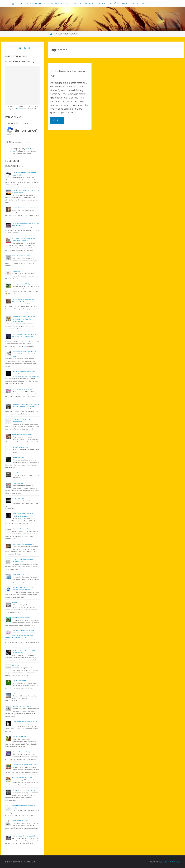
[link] (143, 3)
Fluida (164, 862)
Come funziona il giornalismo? (23, 389)
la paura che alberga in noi (22, 706)
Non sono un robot (19, 142)
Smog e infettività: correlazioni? (23, 544)
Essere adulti (17, 271)
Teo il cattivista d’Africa (20, 737)
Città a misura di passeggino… (23, 434)
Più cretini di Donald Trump (22, 529)
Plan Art (14, 109)
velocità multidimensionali (22, 618)
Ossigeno (16, 602)
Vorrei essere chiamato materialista (25, 765)
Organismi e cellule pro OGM (22, 777)
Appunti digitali (18, 483)
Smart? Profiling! (18, 457)
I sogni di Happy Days (20, 574)
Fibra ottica (16, 473)
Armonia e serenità (19, 681)
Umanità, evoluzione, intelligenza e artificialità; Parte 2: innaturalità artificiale (24, 336)
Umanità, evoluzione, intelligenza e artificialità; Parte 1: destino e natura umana (25, 354)
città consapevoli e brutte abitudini (24, 836)
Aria (14, 693)
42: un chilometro (18, 498)
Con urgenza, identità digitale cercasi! (25, 284)
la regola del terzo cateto (21, 447)
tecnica (21, 109)
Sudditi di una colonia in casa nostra (25, 208)
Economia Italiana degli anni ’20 (24, 790)
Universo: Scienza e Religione (22, 752)
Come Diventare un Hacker (22, 256)
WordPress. (175, 862)
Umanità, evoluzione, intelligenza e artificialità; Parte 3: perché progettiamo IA (24, 319)
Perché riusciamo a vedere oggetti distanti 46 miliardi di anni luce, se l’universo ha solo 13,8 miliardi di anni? (26, 374)
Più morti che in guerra (20, 821)
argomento (16, 665)
